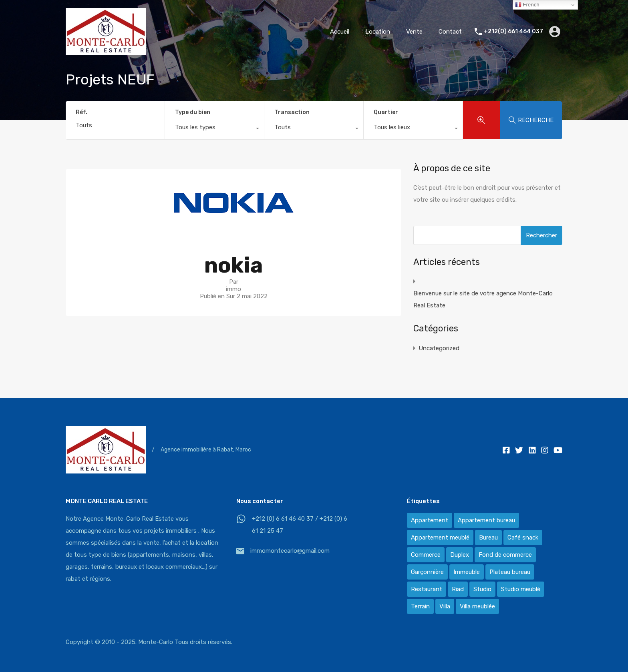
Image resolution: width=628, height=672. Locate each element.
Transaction (292, 112)
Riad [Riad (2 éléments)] (458, 589)
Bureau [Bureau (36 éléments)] (488, 538)
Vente (414, 32)
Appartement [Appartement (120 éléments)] (430, 520)
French (527, 5)
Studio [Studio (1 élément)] (482, 589)
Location (378, 32)
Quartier (386, 112)
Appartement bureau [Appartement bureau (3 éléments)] (486, 520)
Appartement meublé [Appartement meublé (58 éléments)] (440, 538)
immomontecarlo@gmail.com (290, 551)
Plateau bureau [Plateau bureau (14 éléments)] (510, 572)
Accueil (340, 32)
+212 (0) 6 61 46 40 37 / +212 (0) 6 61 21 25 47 (300, 525)
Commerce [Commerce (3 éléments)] (426, 555)
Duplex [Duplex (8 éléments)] (460, 555)
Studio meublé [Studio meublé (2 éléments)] (521, 589)
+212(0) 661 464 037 (513, 32)
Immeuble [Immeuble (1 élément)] (467, 572)
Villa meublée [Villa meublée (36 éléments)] (477, 606)
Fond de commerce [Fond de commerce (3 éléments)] (505, 555)
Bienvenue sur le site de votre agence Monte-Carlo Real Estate (483, 299)
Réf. (82, 112)
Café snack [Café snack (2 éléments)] (523, 538)
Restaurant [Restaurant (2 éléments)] (427, 589)
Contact (450, 32)
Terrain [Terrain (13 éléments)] (420, 606)
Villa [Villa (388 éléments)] (445, 606)
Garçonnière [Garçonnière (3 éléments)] (427, 572)
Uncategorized (439, 348)
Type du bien (193, 112)
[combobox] (214, 129)
